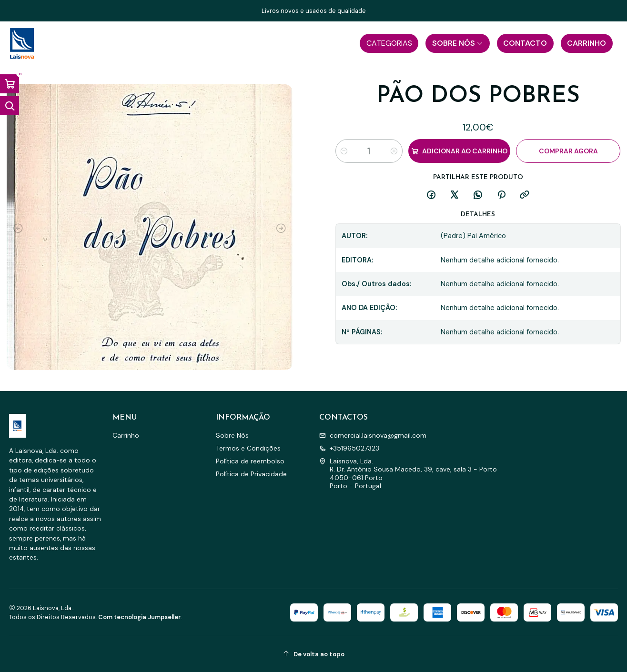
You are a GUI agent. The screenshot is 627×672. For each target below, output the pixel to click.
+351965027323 (349, 448)
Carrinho (126, 435)
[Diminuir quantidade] (344, 151)
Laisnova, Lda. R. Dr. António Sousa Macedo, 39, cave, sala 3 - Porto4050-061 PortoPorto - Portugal (408, 474)
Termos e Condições (248, 448)
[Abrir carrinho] (10, 84)
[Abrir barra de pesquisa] (10, 106)
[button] (389, 43)
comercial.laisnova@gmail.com (373, 435)
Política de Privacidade (251, 474)
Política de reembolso (250, 461)
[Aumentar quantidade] (394, 151)
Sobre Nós (232, 435)
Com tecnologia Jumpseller (140, 617)
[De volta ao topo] (314, 654)
